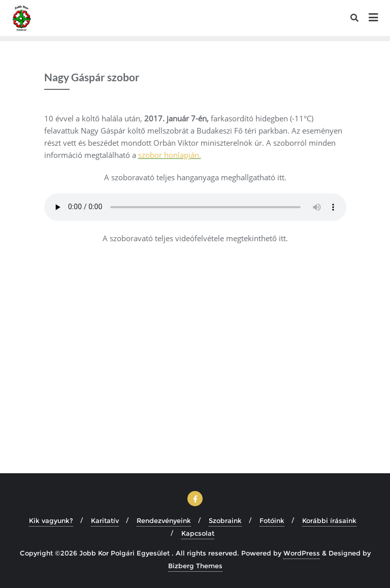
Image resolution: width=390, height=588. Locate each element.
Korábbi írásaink (329, 520)
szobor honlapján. (170, 155)
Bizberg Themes (195, 566)
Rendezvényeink (164, 520)
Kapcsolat (198, 533)
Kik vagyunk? (51, 520)
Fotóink (272, 520)
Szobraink (225, 520)
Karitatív (105, 520)
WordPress (302, 553)
